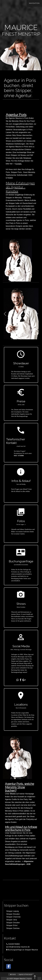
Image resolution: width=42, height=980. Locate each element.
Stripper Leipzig (12, 911)
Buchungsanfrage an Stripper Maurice (22, 950)
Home (13, 974)
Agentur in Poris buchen (26, 974)
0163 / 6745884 (19, 456)
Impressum (31, 979)
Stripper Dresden (13, 914)
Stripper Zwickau (13, 928)
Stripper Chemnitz (13, 917)
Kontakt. (19, 164)
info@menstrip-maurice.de (18, 947)
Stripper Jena (12, 920)
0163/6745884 (13, 944)
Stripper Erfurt (12, 925)
